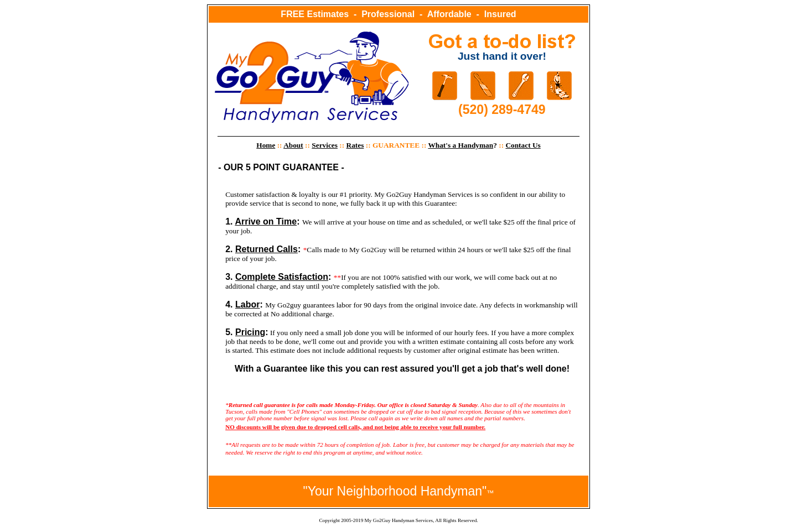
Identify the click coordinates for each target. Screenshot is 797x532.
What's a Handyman (460, 145)
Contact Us (523, 145)
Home (266, 145)
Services (325, 145)
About (293, 145)
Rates (355, 145)
